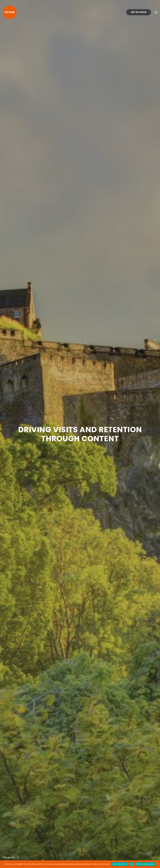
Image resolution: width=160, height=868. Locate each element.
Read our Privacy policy (102, 864)
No (132, 864)
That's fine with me (120, 864)
